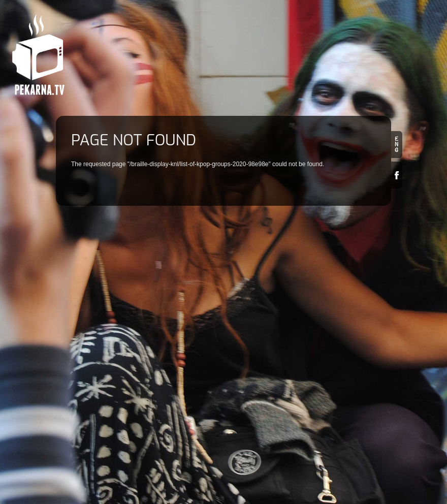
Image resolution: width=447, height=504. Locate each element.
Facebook (397, 175)
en (397, 145)
